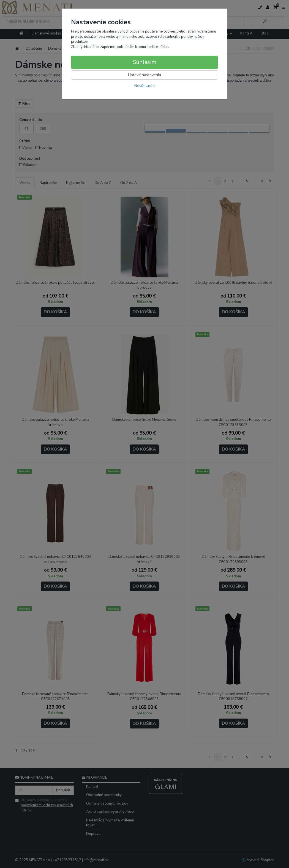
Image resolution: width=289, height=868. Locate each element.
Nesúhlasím (144, 86)
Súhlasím (145, 62)
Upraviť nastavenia (144, 75)
